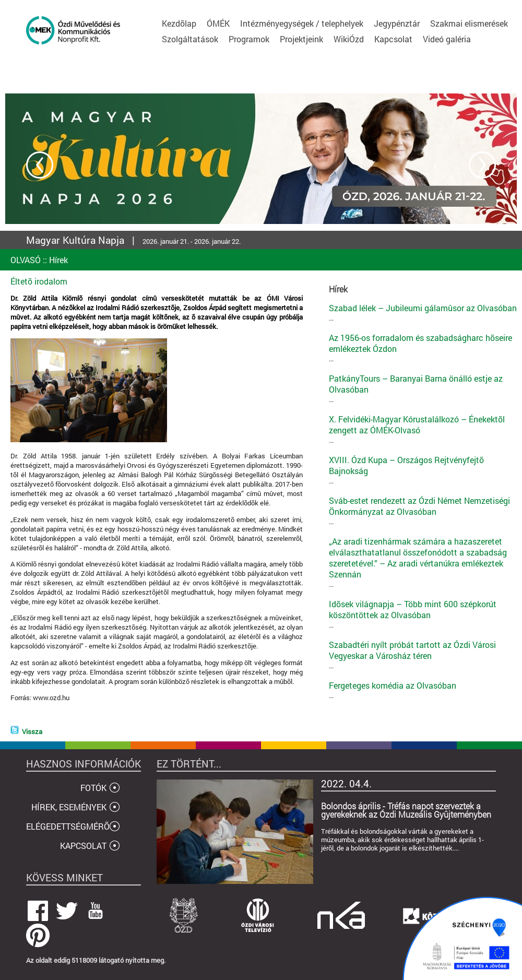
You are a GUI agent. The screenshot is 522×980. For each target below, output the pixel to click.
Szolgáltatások (190, 39)
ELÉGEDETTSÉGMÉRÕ (68, 826)
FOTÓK (93, 788)
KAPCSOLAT (83, 846)
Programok (249, 39)
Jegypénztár (397, 23)
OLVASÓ (26, 260)
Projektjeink (301, 39)
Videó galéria (447, 39)
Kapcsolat (393, 39)
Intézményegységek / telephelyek (302, 23)
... (423, 312)
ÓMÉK (218, 23)
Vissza (32, 731)
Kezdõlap (179, 23)
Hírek (58, 260)
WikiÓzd (349, 39)
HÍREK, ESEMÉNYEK (69, 807)
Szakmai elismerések (469, 23)
